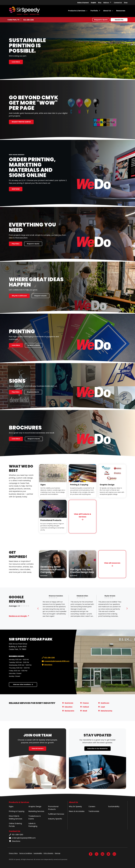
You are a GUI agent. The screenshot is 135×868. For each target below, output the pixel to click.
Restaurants (69, 711)
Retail (85, 711)
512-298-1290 (29, 20)
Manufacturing (106, 711)
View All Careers (38, 749)
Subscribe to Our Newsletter (97, 749)
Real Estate (69, 703)
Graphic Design (107, 485)
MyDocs (106, 3)
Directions (47, 665)
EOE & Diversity (48, 853)
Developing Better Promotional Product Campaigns (52, 569)
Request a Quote (101, 20)
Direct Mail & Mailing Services (16, 817)
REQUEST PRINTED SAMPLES (21, 122)
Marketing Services (36, 811)
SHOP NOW (16, 189)
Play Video (16, 244)
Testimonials (94, 811)
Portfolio (94, 11)
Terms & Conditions (26, 853)
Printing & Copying (79, 485)
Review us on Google (18, 616)
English (93, 3)
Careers (92, 806)
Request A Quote (33, 244)
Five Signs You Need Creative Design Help (82, 571)
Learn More (16, 62)
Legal (103, 707)
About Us (107, 11)
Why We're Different (19, 296)
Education (69, 707)
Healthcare (105, 703)
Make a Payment (83, 3)
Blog (100, 3)
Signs (43, 485)
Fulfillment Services (56, 814)
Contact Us (118, 3)
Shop (126, 3)
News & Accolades (77, 811)
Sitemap (58, 853)
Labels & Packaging (33, 825)
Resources (121, 11)
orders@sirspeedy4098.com (22, 838)
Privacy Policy (13, 853)
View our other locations (22, 684)
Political (86, 707)
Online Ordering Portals (15, 825)
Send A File (119, 20)
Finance (86, 703)
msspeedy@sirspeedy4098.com (55, 661)
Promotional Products (51, 520)
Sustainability (114, 806)
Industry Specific (55, 819)
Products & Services (77, 11)
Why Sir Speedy (75, 806)
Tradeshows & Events (35, 817)
